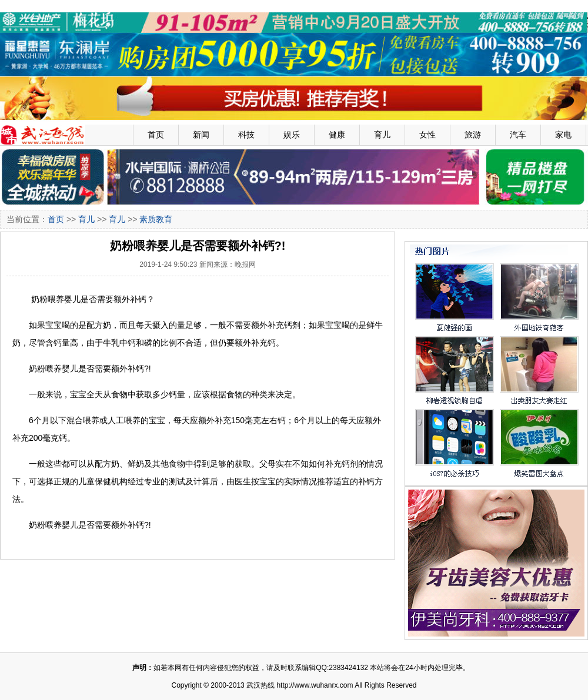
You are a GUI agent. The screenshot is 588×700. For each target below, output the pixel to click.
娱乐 (292, 135)
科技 (246, 135)
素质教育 (156, 219)
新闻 (201, 135)
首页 (156, 135)
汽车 (518, 135)
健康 (337, 135)
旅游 (473, 135)
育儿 (382, 135)
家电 (563, 135)
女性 (427, 135)
